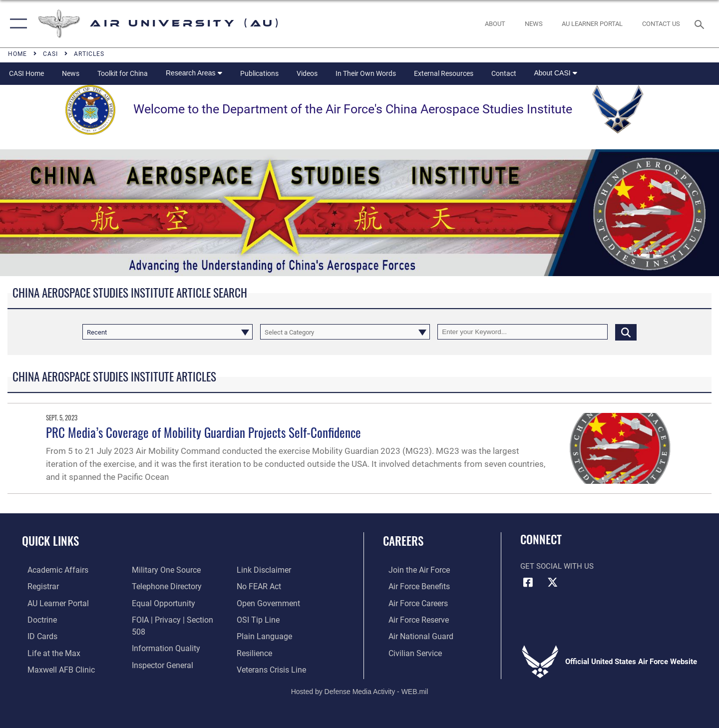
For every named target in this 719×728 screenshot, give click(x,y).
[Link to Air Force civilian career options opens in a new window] (408, 652)
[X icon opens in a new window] (553, 582)
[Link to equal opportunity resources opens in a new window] (160, 603)
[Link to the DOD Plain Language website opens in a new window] (263, 619)
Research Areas (194, 73)
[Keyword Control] (523, 332)
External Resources (444, 73)
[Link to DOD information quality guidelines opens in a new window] (162, 635)
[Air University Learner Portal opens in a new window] (51, 603)
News (71, 73)
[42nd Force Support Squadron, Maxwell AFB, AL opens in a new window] (47, 652)
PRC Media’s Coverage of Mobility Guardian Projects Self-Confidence (203, 432)
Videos (307, 73)
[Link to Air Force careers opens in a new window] (412, 603)
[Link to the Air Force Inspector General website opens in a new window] (160, 652)
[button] (16, 24)
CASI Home (26, 73)
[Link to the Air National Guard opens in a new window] (414, 635)
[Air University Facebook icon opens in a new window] (528, 582)
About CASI (556, 73)
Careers (403, 541)
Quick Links (50, 541)
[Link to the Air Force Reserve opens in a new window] (412, 619)
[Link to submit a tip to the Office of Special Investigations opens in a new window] (258, 603)
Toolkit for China (123, 73)
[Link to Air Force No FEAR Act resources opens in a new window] (260, 570)
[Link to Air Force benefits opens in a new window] (413, 586)
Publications (259, 73)
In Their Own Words (366, 73)
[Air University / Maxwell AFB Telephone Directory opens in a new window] (164, 586)
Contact (504, 73)
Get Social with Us (557, 566)
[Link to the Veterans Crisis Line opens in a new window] (272, 652)
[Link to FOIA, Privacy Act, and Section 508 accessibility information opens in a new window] (176, 619)
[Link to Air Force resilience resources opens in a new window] (255, 635)
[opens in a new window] (592, 24)
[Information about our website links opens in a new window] (156, 668)
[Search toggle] (701, 23)
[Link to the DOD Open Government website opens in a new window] (268, 586)
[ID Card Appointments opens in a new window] (36, 635)
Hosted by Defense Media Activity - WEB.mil (360, 687)
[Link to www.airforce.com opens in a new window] (413, 570)
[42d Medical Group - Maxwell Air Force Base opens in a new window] (54, 668)
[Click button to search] (626, 332)
